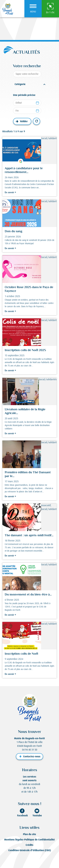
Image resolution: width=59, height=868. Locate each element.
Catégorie (20, 84)
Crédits (29, 845)
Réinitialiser (37, 121)
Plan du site (29, 834)
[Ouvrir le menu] (33, 9)
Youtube (37, 813)
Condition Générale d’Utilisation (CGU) (30, 850)
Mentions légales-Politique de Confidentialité (29, 840)
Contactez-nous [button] (29, 756)
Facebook (22, 813)
